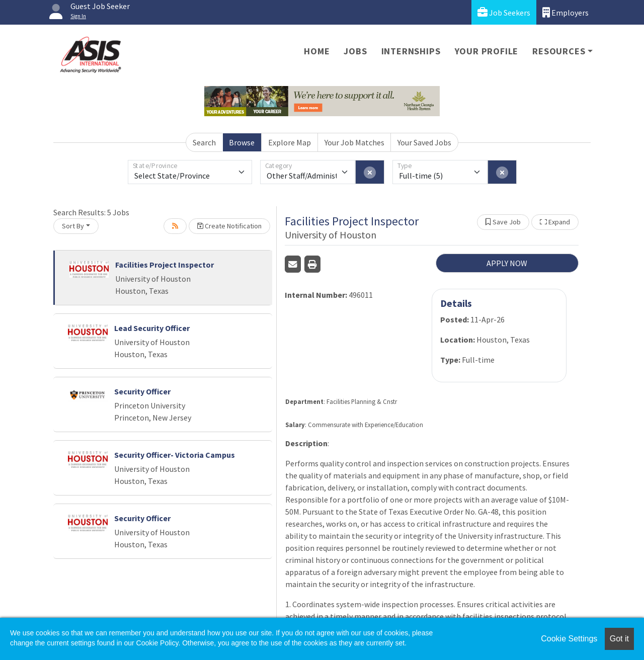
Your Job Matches (354, 142)
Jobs (355, 51)
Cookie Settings (569, 639)
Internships (411, 51)
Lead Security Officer (152, 328)
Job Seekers (504, 12)
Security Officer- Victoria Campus (175, 455)
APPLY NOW (507, 263)
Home (317, 51)
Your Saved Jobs (424, 142)
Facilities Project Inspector (165, 265)
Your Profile (487, 51)
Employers (566, 12)
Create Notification (229, 226)
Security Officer (142, 391)
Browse (242, 142)
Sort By (73, 226)
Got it (619, 639)
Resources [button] (559, 51)
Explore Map (290, 142)
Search (204, 142)
